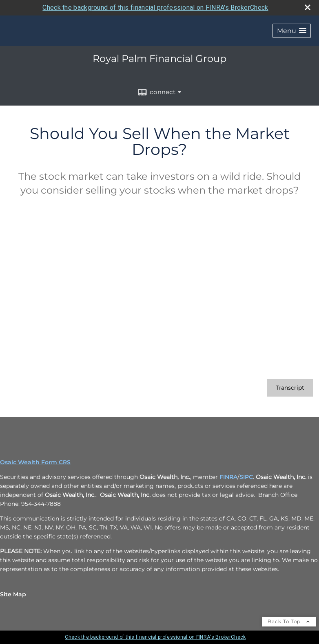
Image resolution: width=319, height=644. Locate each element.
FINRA (228, 477)
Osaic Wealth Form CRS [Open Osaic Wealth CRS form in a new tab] (35, 462)
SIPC (246, 477)
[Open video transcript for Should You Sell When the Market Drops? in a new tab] (290, 388)
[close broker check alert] (308, 7)
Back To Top (289, 621)
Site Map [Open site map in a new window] (13, 594)
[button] (292, 31)
